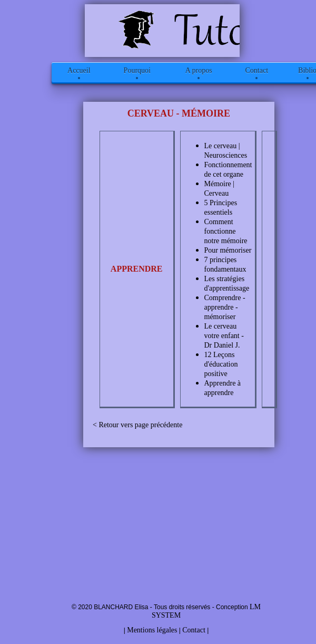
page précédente (159, 425)
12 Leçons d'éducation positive (221, 364)
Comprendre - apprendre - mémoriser (225, 307)
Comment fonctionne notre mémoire (226, 231)
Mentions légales (152, 630)
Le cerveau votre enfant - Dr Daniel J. (224, 336)
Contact (194, 630)
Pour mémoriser (228, 250)
